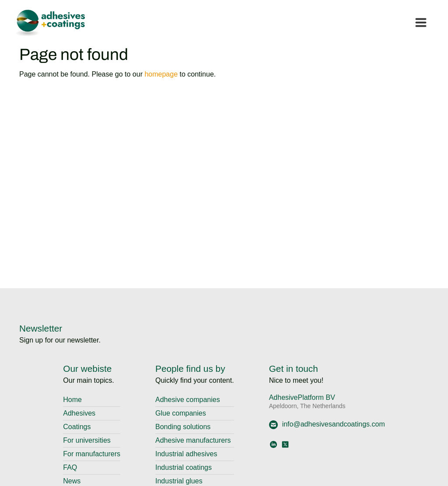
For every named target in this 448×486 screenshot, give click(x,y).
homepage (161, 74)
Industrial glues (179, 481)
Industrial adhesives (186, 454)
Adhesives (79, 413)
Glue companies (181, 413)
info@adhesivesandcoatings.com (327, 424)
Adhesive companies (188, 400)
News (72, 481)
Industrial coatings (184, 467)
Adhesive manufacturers (193, 440)
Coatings (77, 427)
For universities (87, 440)
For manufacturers (92, 454)
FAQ (70, 467)
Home (72, 400)
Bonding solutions (183, 427)
